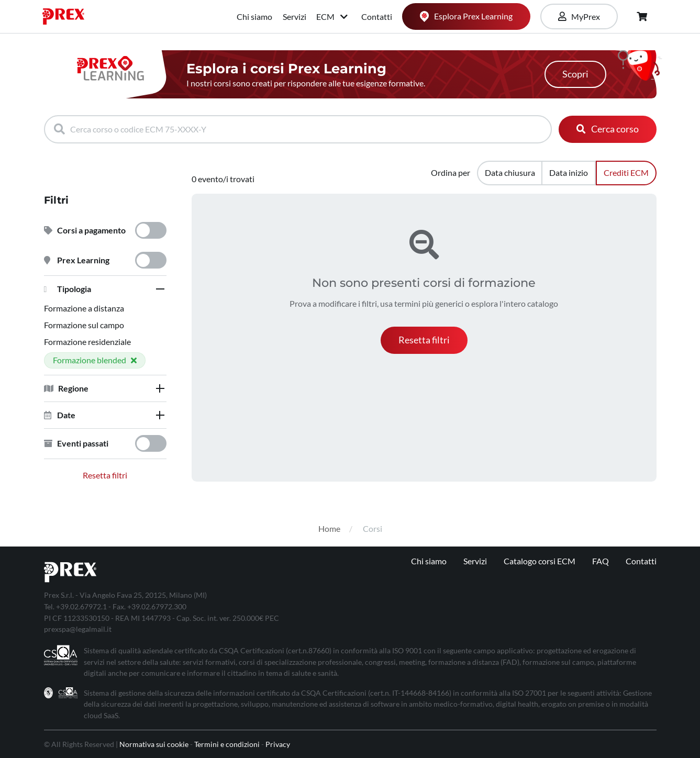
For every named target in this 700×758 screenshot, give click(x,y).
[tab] (105, 289)
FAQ (601, 561)
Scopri (575, 74)
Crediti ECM (626, 172)
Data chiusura (510, 172)
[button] (105, 289)
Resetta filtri (105, 475)
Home (329, 528)
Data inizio (569, 172)
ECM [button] (333, 16)
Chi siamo (254, 16)
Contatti (377, 16)
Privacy (278, 744)
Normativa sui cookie (154, 744)
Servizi (295, 16)
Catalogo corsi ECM (540, 561)
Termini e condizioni (227, 744)
